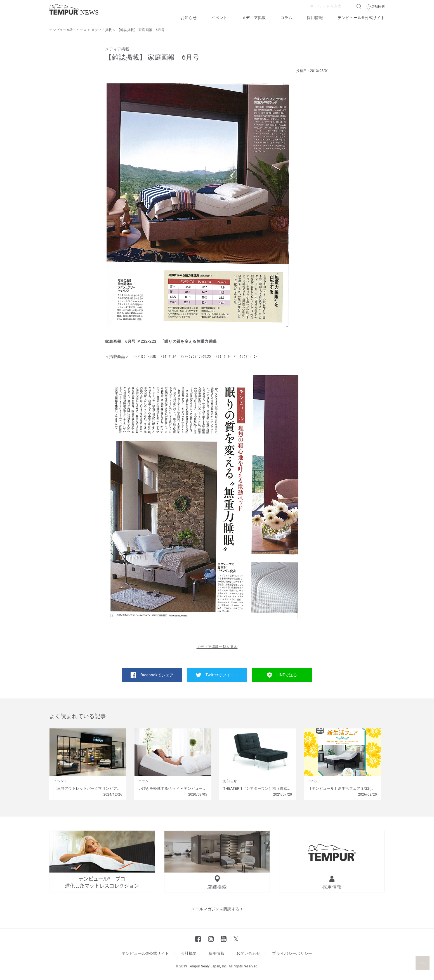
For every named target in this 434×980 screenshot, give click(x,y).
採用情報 (315, 18)
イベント (219, 18)
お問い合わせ (248, 953)
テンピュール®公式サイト (361, 18)
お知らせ (189, 18)
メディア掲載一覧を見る (217, 647)
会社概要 (189, 953)
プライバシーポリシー (292, 953)
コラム (286, 18)
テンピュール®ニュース (68, 30)
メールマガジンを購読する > (217, 909)
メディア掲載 (254, 18)
